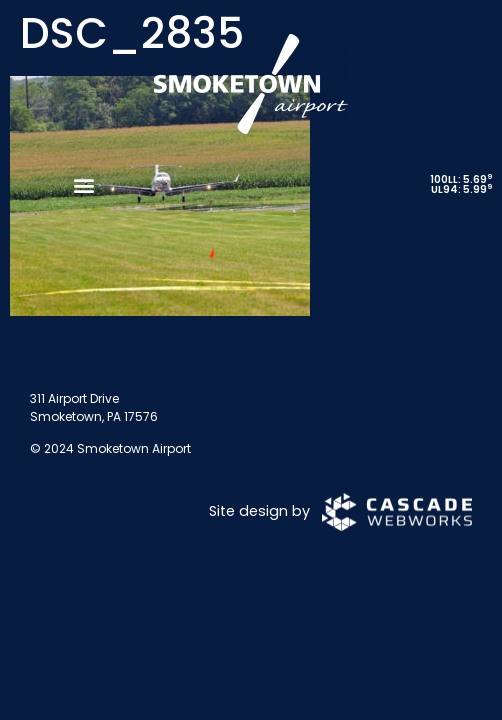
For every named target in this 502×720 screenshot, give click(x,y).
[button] (83, 184)
